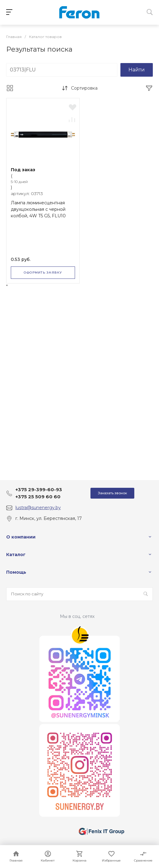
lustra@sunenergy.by (38, 508)
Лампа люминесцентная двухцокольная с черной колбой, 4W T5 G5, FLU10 (38, 209)
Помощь (16, 572)
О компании (21, 537)
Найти (137, 70)
